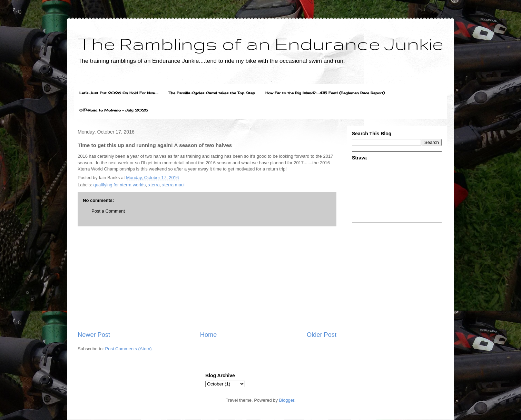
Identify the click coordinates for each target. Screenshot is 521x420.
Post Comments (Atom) (129, 349)
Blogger (287, 400)
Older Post (322, 335)
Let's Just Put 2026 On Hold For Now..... (119, 93)
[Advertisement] (207, 279)
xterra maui (173, 185)
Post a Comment (108, 211)
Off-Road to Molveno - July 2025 (114, 110)
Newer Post (94, 335)
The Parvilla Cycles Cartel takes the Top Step (212, 93)
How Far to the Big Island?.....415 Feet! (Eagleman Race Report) (325, 93)
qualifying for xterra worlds (120, 185)
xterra (154, 185)
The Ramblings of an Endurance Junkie (260, 43)
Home (209, 335)
